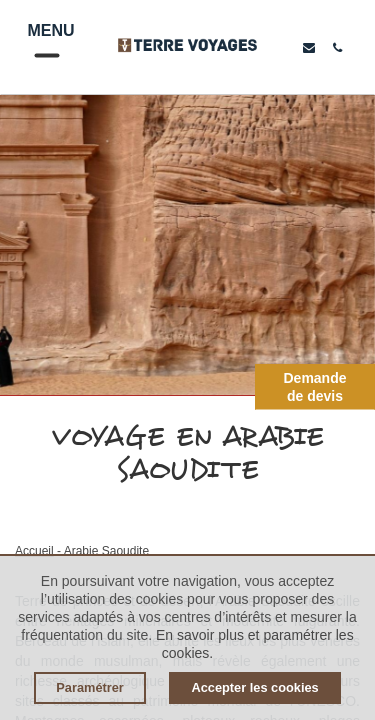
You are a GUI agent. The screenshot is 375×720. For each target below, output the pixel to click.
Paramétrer (90, 687)
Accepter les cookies (254, 687)
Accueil (34, 551)
